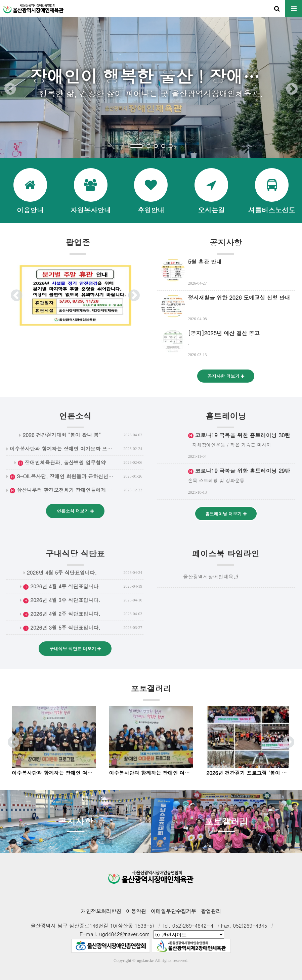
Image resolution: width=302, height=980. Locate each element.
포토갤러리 (151, 692)
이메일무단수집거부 (174, 911)
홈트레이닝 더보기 (226, 514)
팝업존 (78, 246)
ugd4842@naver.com (124, 934)
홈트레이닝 (226, 419)
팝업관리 (211, 911)
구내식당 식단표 (75, 557)
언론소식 (75, 419)
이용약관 (136, 911)
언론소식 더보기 (75, 511)
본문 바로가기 (0, 0)
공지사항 (226, 246)
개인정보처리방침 (101, 911)
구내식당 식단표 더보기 (75, 649)
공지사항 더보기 (226, 376)
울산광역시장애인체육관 (211, 576)
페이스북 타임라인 (226, 557)
